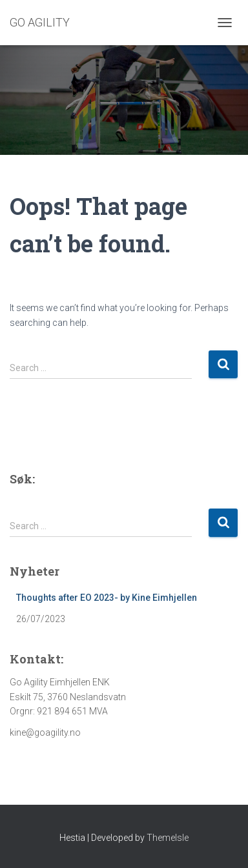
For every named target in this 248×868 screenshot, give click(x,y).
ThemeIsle (168, 838)
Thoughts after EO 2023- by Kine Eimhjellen (107, 598)
